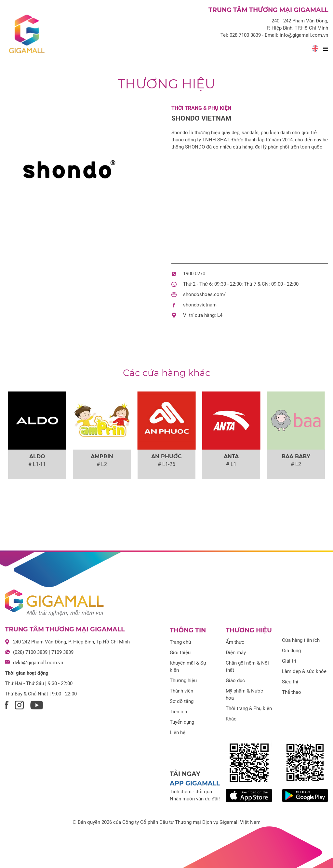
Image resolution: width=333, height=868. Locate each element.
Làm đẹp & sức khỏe (304, 671)
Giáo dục (235, 680)
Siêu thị (290, 682)
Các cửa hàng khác (167, 373)
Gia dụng (291, 651)
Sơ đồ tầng (182, 701)
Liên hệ (178, 732)
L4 (220, 315)
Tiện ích (178, 712)
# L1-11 (37, 464)
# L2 (102, 464)
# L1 (231, 464)
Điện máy (236, 653)
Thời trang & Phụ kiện (201, 108)
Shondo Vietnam (201, 118)
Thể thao (292, 692)
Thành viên (181, 691)
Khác (231, 719)
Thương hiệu (166, 84)
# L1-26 (166, 464)
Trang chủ (180, 642)
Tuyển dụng (182, 722)
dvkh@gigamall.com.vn (38, 663)
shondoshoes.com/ (204, 294)
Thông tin (188, 630)
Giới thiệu (180, 653)
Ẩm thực (235, 642)
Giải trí (289, 661)
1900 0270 (194, 274)
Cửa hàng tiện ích (301, 640)
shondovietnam (200, 305)
